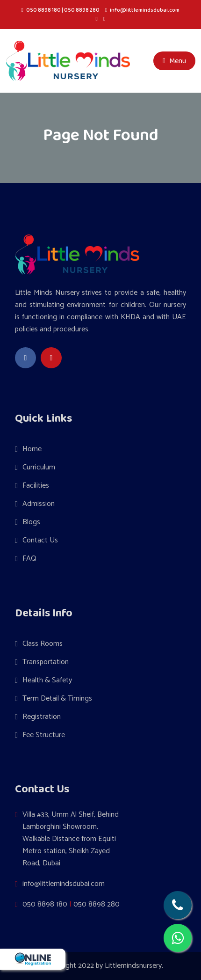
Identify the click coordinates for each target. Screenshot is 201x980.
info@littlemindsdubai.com (145, 10)
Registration (42, 717)
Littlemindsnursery (133, 966)
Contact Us (40, 540)
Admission (39, 504)
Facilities (36, 486)
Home (32, 449)
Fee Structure (44, 735)
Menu (174, 61)
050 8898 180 (43, 10)
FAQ (29, 559)
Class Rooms (43, 644)
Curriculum (39, 467)
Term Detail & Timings (57, 698)
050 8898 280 (82, 10)
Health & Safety (47, 680)
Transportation (46, 662)
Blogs (31, 522)
